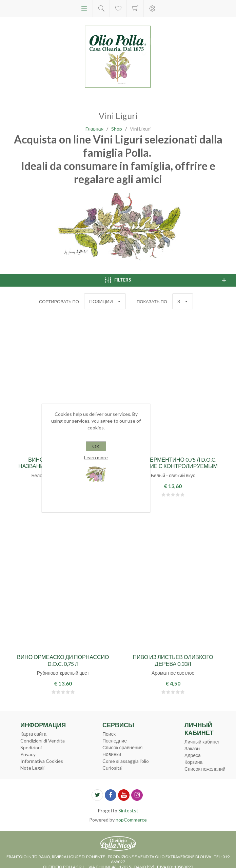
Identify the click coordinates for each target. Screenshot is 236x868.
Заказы (192, 748)
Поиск (109, 734)
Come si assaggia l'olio (126, 761)
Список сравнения (122, 747)
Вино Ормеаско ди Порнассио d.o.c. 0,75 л (63, 660)
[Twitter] (97, 795)
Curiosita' (112, 768)
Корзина (135, 8)
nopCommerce (131, 820)
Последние (115, 741)
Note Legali (32, 768)
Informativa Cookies (42, 761)
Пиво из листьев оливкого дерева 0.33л (173, 660)
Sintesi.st (128, 811)
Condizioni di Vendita (43, 741)
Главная (94, 129)
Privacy (28, 754)
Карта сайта (33, 734)
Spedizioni (31, 747)
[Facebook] (111, 795)
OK (96, 446)
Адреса (193, 755)
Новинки (112, 754)
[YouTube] (124, 795)
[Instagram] (137, 795)
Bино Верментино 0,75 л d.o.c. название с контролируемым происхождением (173, 466)
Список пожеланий (205, 769)
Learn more (96, 457)
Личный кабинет (202, 742)
